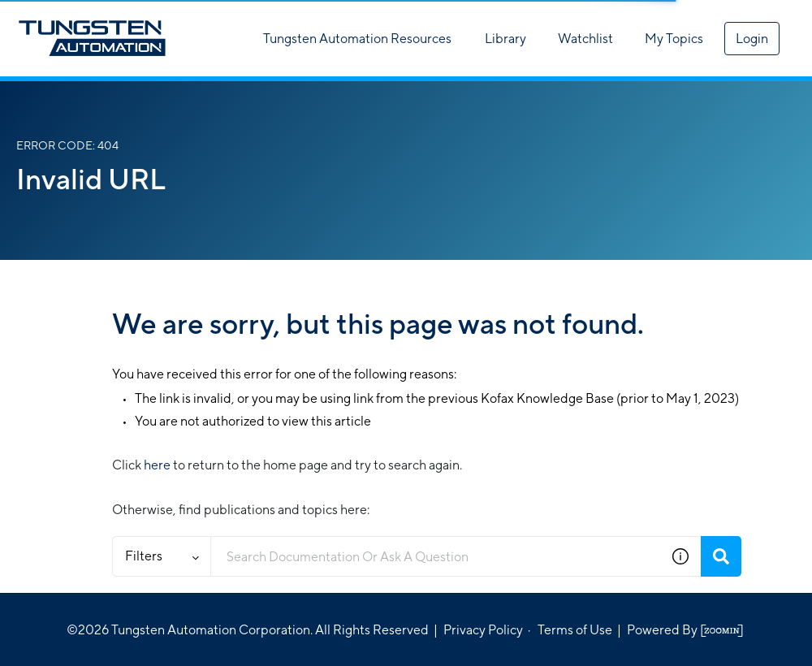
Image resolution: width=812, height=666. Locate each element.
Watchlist (585, 39)
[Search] (721, 556)
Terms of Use (575, 630)
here (157, 465)
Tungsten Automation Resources (357, 39)
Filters (162, 556)
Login (752, 39)
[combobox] (436, 556)
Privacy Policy (483, 630)
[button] (680, 556)
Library (505, 39)
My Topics (674, 39)
